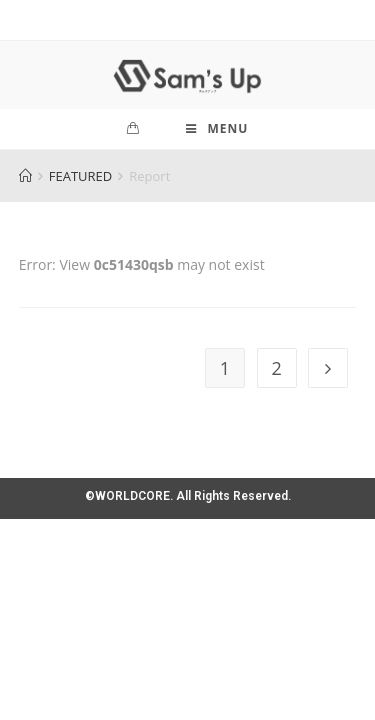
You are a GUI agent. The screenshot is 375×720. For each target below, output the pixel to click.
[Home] (25, 176)
